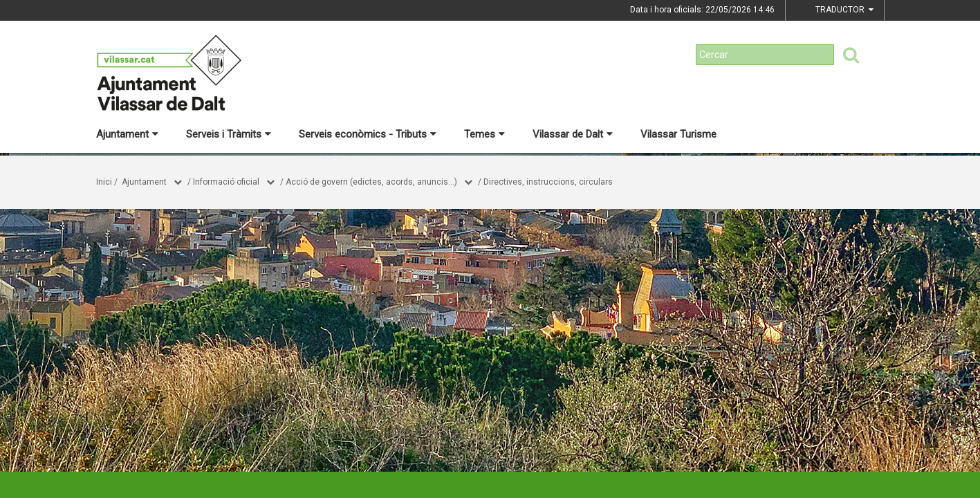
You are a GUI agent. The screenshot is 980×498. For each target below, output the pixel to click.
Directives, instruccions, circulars (548, 182)
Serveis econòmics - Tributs (368, 134)
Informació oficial (226, 182)
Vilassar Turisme (678, 134)
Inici (104, 182)
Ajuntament (127, 134)
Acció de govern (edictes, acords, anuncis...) (371, 182)
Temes (484, 134)
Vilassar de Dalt (573, 134)
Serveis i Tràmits (229, 134)
